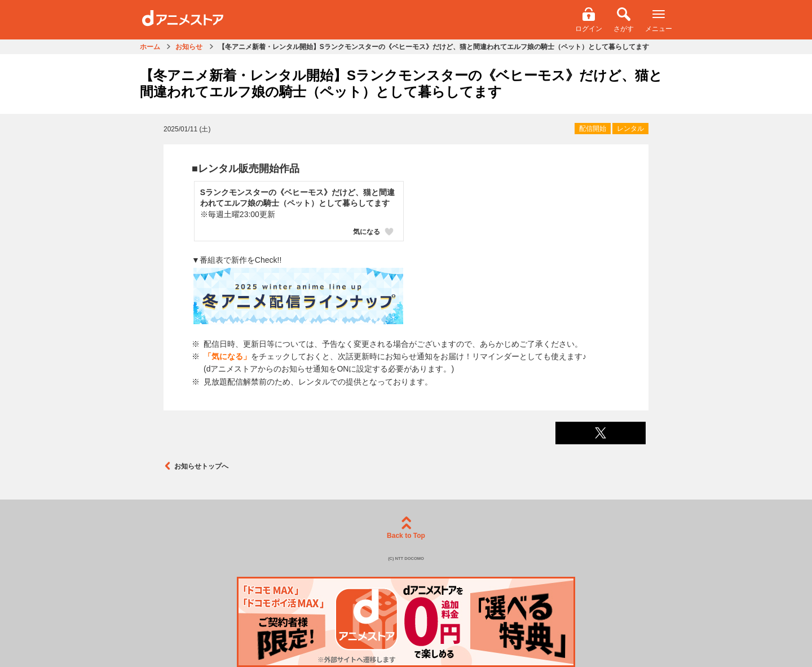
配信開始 (593, 129)
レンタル (630, 129)
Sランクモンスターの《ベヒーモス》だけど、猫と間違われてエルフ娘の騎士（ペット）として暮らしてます (297, 198)
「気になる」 (227, 356)
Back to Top (406, 528)
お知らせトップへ (196, 466)
